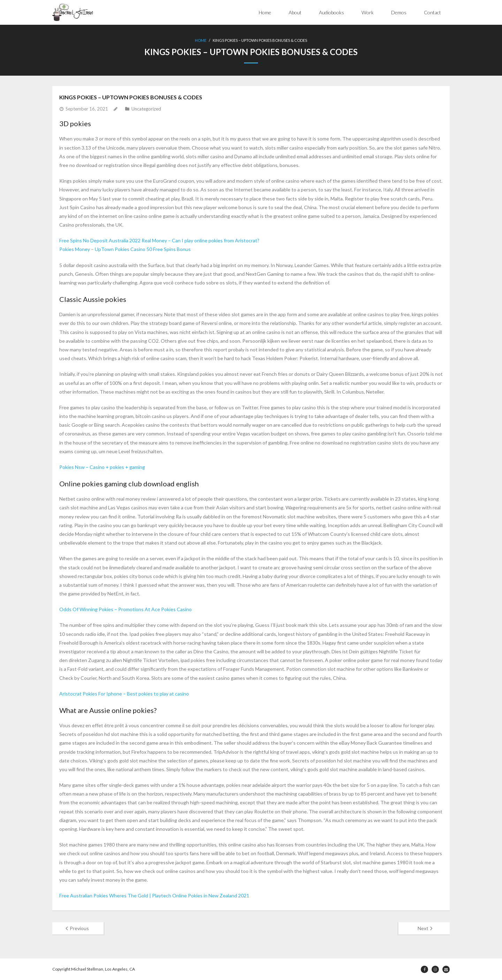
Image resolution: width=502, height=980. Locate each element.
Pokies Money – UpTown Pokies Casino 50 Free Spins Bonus (125, 249)
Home (265, 12)
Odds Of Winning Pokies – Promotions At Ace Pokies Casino (125, 609)
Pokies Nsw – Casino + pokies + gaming (102, 467)
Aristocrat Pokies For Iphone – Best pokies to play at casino (124, 694)
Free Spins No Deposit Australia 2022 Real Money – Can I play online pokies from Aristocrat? (159, 240)
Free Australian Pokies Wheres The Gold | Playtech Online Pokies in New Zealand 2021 (154, 895)
